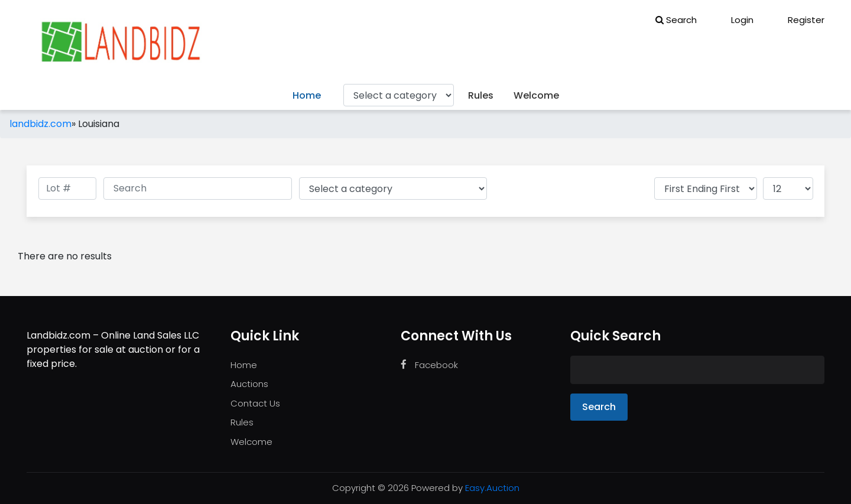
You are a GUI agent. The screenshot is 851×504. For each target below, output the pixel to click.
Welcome (536, 95)
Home (307, 95)
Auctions (249, 384)
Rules (481, 95)
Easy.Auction (492, 488)
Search (676, 20)
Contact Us (255, 403)
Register (798, 20)
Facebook (429, 365)
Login (734, 20)
